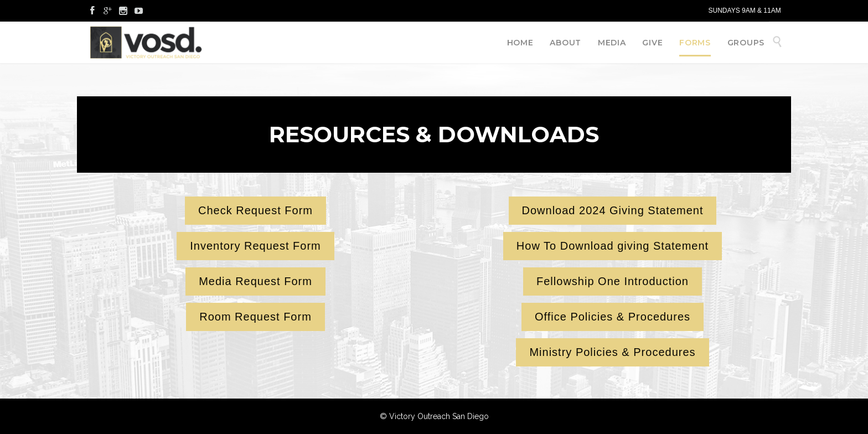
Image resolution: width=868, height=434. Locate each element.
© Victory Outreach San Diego (434, 416)
